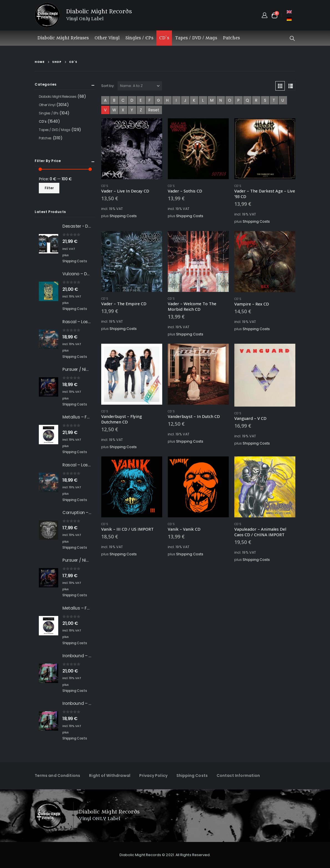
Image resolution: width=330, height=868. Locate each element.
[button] (292, 38)
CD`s (164, 38)
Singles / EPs (139, 38)
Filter (49, 188)
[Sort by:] (140, 86)
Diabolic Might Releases (63, 38)
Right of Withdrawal (110, 775)
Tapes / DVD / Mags (196, 38)
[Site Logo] (47, 15)
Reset (154, 110)
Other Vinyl (107, 38)
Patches (231, 38)
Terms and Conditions (57, 775)
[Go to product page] (132, 149)
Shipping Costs (123, 216)
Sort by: (108, 86)
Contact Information (238, 775)
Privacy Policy (153, 775)
